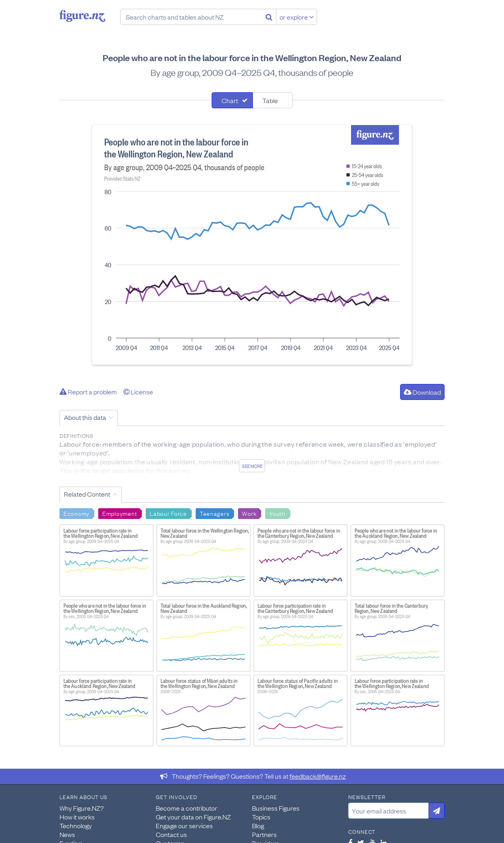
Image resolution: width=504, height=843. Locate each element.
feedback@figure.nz (318, 776)
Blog (258, 825)
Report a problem (88, 392)
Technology (76, 825)
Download (422, 392)
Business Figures (276, 808)
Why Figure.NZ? (82, 808)
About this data (85, 417)
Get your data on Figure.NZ (193, 817)
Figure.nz (82, 16)
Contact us (171, 834)
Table (270, 100)
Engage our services (184, 825)
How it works (77, 817)
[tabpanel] (252, 245)
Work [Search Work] (249, 513)
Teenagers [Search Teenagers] (214, 513)
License (138, 392)
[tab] (232, 100)
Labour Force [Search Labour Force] (168, 513)
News (67, 834)
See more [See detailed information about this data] (252, 466)
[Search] (269, 17)
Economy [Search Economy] (76, 513)
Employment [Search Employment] (120, 513)
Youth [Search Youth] (277, 513)
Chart (230, 100)
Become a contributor (187, 808)
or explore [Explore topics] (297, 17)
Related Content (87, 494)
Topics (261, 817)
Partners (264, 834)
